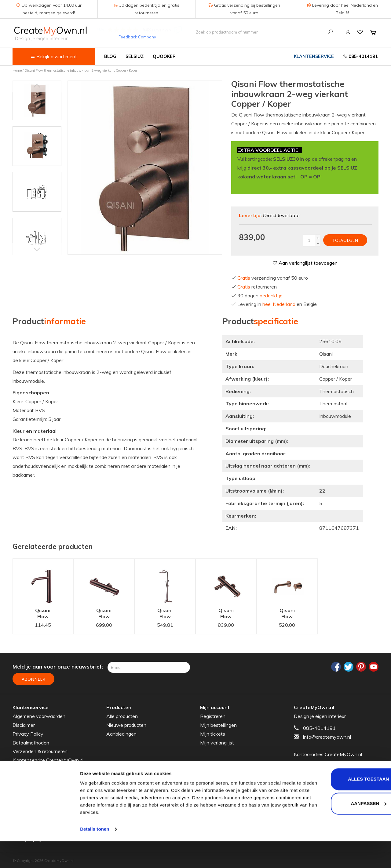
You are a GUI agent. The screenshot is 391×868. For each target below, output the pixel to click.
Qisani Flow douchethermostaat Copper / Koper (108, 614)
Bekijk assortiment (54, 56)
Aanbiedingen (121, 733)
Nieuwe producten (126, 724)
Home (17, 70)
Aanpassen (340, 830)
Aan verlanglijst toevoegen (305, 263)
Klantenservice (314, 56)
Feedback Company (137, 37)
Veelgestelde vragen (35, 777)
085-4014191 (360, 56)
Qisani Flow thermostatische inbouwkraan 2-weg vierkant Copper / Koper (81, 70)
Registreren (213, 716)
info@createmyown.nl (327, 736)
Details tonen (95, 856)
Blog (110, 56)
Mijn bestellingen (218, 724)
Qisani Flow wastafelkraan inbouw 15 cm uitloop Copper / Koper (292, 614)
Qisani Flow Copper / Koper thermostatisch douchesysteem (170, 614)
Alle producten (122, 716)
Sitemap (22, 768)
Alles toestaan (340, 806)
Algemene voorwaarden (39, 716)
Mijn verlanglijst (217, 742)
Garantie (22, 786)
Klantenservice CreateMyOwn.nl (48, 759)
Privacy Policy (28, 733)
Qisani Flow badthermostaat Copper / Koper (231, 614)
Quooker (164, 56)
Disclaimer (24, 724)
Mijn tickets (213, 733)
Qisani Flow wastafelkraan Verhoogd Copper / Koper (48, 614)
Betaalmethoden (31, 742)
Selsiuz (135, 56)
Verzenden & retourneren (40, 751)
